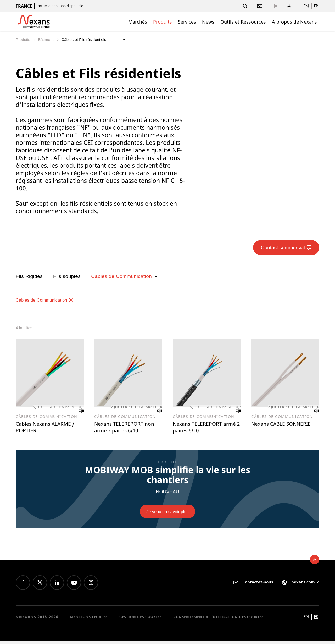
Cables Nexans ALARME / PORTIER (49, 429)
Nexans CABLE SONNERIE (272, 429)
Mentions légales (89, 620)
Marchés (138, 22)
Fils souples (67, 276)
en (306, 6)
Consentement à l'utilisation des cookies (219, 620)
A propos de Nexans (294, 22)
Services (187, 22)
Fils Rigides (29, 276)
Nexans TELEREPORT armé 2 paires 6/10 (202, 429)
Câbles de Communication (125, 276)
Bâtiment (46, 39)
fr (316, 6)
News (208, 22)
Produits (163, 22)
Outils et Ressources (243, 22)
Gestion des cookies (141, 620)
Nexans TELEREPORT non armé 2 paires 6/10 (127, 429)
